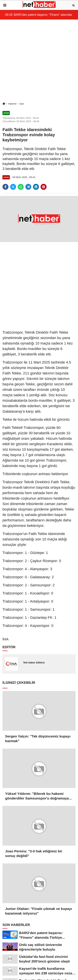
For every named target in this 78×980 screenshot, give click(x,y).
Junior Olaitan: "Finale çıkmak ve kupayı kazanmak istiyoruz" (39, 911)
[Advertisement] (39, 61)
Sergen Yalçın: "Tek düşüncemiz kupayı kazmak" (38, 739)
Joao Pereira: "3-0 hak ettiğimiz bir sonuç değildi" (34, 853)
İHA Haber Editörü (34, 663)
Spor (22, 104)
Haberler (12, 104)
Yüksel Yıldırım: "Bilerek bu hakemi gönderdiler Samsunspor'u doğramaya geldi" (37, 796)
